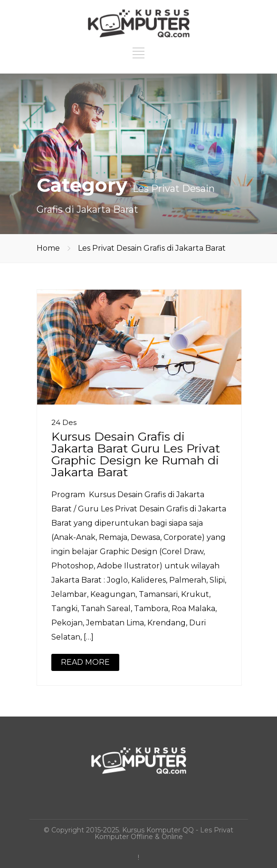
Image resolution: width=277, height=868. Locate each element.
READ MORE (85, 662)
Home (48, 248)
